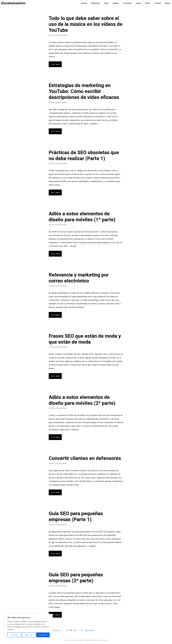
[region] (29, 627)
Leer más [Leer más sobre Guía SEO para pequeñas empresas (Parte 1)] (55, 554)
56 (68, 630)
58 (75, 630)
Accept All (43, 635)
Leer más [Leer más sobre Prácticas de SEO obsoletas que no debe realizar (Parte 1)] (55, 192)
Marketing (95, 3)
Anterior (54, 630)
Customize (14, 635)
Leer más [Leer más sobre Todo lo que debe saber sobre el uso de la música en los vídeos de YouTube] (55, 64)
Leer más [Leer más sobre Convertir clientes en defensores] (55, 492)
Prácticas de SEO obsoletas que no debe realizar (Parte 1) (84, 156)
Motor (148, 3)
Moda (167, 3)
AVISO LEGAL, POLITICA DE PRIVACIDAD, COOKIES (86, 640)
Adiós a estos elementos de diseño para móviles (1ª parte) (82, 217)
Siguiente (90, 630)
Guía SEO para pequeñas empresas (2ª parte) (76, 578)
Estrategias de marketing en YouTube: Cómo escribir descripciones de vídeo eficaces (84, 91)
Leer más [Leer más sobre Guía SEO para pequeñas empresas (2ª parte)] (55, 615)
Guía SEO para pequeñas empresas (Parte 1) (76, 517)
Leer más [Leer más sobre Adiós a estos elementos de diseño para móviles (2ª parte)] (55, 437)
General (84, 3)
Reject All (29, 635)
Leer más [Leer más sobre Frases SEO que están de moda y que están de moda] (55, 376)
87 (82, 630)
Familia (158, 3)
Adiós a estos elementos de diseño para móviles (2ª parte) (82, 400)
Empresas (127, 3)
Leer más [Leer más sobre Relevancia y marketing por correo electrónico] (55, 315)
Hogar (138, 3)
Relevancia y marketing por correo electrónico (79, 278)
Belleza (116, 3)
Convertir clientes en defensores (85, 458)
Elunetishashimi (13, 3)
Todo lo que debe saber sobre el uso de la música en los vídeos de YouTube (86, 24)
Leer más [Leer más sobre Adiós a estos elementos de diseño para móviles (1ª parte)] (55, 254)
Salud (106, 3)
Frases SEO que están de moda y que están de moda (85, 339)
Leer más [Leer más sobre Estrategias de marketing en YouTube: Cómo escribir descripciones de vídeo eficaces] (55, 131)
